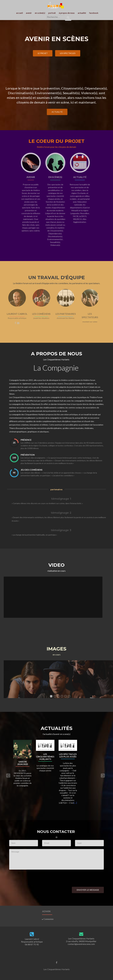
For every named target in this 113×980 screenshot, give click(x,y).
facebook (94, 13)
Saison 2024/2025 (23, 763)
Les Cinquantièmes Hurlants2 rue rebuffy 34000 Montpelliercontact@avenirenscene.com (81, 941)
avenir (29, 13)
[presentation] (30, 878)
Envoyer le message (88, 890)
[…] (75, 803)
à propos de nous (67, 13)
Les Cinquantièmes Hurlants (45, 757)
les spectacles (68, 53)
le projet (43, 53)
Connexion (48, 919)
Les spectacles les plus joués (68, 755)
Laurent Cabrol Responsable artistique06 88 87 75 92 (32, 942)
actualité (82, 13)
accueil (19, 13)
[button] (8, 775)
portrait (52, 13)
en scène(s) (40, 13)
